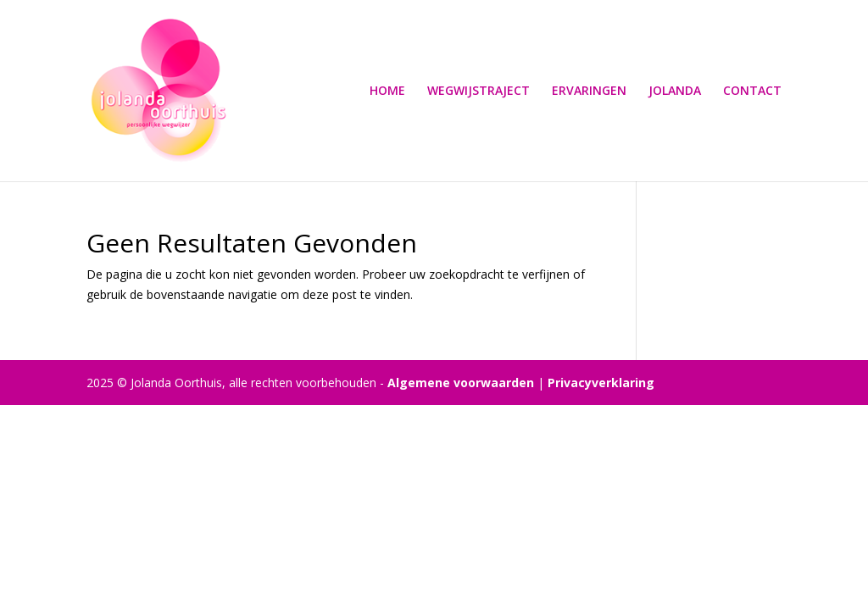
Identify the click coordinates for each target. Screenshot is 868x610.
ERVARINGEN (589, 91)
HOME (387, 91)
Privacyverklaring (601, 383)
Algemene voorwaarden (461, 383)
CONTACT (752, 91)
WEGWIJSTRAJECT (479, 91)
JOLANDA (675, 91)
